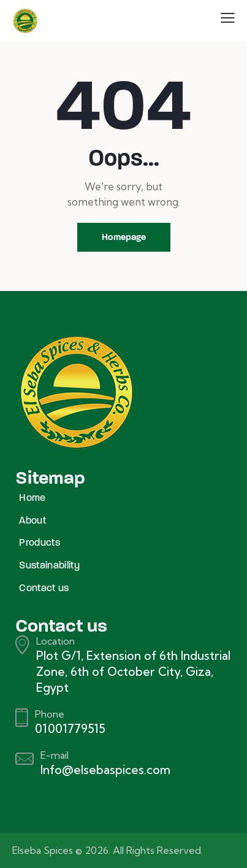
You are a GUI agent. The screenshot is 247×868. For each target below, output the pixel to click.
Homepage (124, 237)
